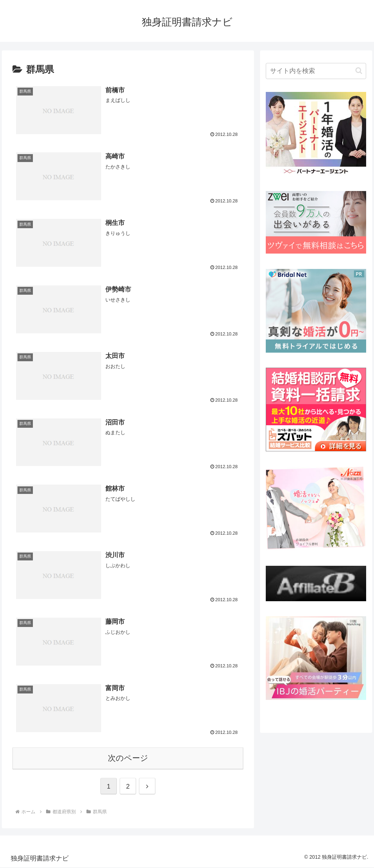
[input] (316, 71)
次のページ (128, 759)
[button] (359, 71)
